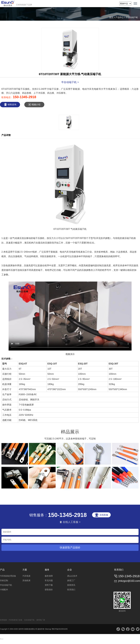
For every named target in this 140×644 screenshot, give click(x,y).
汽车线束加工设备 (15, 620)
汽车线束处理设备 (8, 576)
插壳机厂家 (41, 620)
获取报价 (49, 590)
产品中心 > (121, 17)
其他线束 (26, 580)
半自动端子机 (132, 17)
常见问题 (49, 580)
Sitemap (48, 629)
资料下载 (49, 585)
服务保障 (49, 576)
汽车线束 (26, 576)
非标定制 (4, 580)
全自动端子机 (29, 620)
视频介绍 (34, 105)
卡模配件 (4, 590)
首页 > (112, 17)
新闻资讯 (71, 585)
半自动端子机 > (70, 82)
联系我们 (71, 590)
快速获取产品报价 (70, 548)
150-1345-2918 (25, 97)
